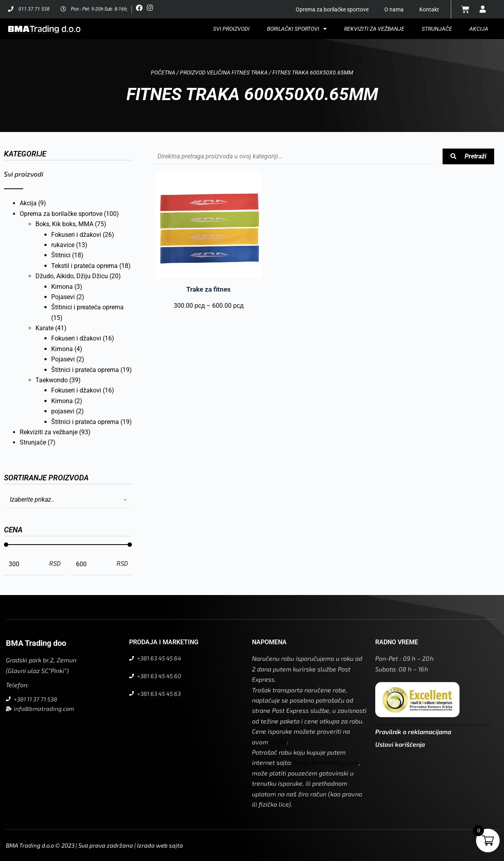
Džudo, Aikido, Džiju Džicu (72, 276)
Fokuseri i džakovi (76, 235)
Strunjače (437, 29)
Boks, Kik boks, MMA (64, 224)
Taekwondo (52, 380)
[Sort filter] (67, 500)
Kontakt (429, 9)
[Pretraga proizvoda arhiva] (293, 156)
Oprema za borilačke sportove (332, 9)
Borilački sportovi (297, 29)
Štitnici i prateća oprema (85, 370)
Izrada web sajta (160, 845)
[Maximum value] (92, 564)
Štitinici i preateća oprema (87, 307)
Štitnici (61, 255)
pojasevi (63, 411)
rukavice (63, 245)
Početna (163, 73)
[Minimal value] (68, 545)
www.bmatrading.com (326, 762)
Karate (44, 328)
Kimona (62, 287)
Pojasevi (63, 297)
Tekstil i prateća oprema (84, 266)
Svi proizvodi (231, 29)
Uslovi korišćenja (400, 744)
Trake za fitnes (208, 289)
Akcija (479, 29)
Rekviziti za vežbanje (374, 29)
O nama (394, 9)
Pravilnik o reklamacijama (413, 732)
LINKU (278, 742)
